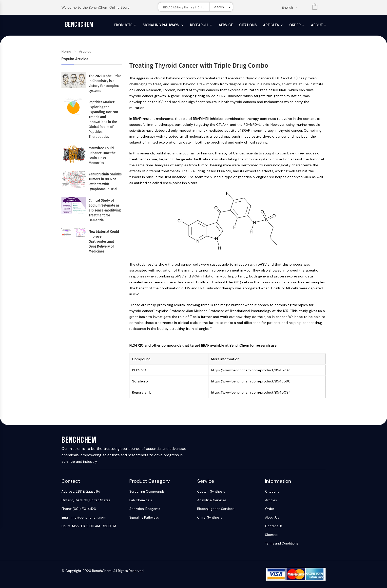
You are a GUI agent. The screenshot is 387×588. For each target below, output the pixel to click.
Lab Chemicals (141, 500)
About (317, 25)
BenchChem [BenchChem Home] (79, 25)
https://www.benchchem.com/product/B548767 (250, 370)
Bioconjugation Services (216, 509)
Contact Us (274, 526)
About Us (272, 517)
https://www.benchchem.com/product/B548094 (251, 392)
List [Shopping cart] (315, 8)
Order (295, 25)
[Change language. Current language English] (291, 7)
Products (123, 25)
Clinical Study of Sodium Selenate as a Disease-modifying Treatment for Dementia (105, 210)
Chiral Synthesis (210, 517)
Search (218, 7)
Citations (248, 25)
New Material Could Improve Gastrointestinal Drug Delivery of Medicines (104, 241)
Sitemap (271, 535)
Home (66, 51)
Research (199, 25)
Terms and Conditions (282, 543)
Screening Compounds (147, 492)
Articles (271, 25)
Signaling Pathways (161, 25)
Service (226, 25)
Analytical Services (212, 500)
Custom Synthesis (211, 492)
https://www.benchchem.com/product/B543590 (251, 381)
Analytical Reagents (145, 509)
